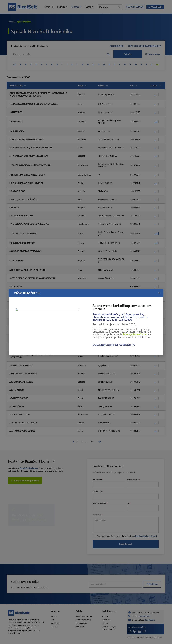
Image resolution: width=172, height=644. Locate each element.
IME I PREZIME (98, 480)
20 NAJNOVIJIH (117, 46)
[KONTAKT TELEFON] (143, 484)
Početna (12, 22)
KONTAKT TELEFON (133, 480)
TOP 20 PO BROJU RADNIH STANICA (144, 46)
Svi (158, 65)
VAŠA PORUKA (98, 515)
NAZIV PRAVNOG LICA (100, 503)
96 (92, 442)
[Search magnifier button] (119, 7)
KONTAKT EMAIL (98, 491)
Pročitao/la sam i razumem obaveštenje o (127, 536)
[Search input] (108, 7)
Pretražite (128, 54)
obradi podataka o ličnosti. (146, 536)
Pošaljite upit (126, 544)
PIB (129, 503)
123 (14, 65)
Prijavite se (152, 584)
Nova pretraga (152, 54)
